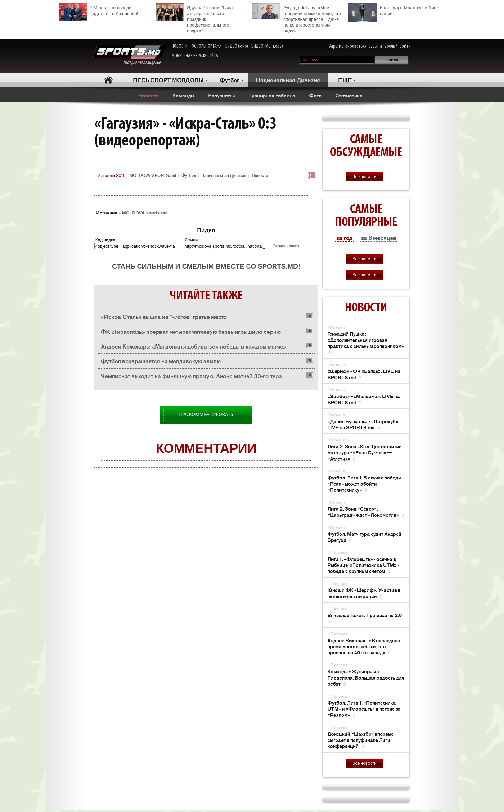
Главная (108, 80)
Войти (405, 46)
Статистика (349, 95)
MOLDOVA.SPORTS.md (153, 175)
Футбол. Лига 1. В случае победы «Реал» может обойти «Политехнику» (364, 484)
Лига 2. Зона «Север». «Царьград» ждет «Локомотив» (366, 512)
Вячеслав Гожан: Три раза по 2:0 (365, 618)
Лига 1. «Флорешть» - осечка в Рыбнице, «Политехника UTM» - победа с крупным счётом (363, 565)
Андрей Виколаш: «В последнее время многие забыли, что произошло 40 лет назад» (364, 646)
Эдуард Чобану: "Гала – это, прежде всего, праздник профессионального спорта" (196, 18)
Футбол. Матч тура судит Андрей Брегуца (364, 537)
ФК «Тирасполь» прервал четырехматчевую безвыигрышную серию (191, 331)
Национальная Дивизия (288, 80)
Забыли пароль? (383, 46)
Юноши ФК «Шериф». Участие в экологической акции (364, 593)
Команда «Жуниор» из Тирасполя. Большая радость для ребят (366, 677)
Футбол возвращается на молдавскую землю (161, 361)
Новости (148, 95)
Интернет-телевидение (128, 55)
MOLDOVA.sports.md (145, 213)
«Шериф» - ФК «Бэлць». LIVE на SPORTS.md (364, 374)
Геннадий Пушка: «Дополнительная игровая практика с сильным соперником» (366, 343)
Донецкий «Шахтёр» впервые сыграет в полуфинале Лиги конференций (361, 740)
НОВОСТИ (180, 46)
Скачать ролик (286, 246)
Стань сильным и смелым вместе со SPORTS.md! (206, 266)
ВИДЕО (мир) (237, 46)
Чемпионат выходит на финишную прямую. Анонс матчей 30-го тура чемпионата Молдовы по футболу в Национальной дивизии (191, 377)
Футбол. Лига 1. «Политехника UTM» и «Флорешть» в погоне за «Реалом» (364, 709)
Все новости (365, 177)
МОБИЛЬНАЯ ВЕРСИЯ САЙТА (195, 56)
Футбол (230, 80)
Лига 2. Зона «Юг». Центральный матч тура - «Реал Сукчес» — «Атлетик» (365, 452)
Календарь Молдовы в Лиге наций (393, 10)
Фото (315, 95)
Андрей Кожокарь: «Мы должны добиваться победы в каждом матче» (194, 346)
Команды (183, 95)
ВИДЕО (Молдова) (267, 46)
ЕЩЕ (345, 80)
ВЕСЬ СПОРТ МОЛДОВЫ (168, 80)
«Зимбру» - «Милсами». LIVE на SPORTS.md (364, 399)
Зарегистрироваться (348, 46)
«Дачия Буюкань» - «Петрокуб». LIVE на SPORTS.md (364, 424)
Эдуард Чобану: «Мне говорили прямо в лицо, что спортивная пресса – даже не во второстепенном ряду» (297, 18)
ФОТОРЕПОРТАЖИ (207, 46)
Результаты (221, 95)
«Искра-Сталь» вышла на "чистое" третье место (164, 316)
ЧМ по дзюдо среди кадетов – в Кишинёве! (99, 10)
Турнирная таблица (272, 95)
